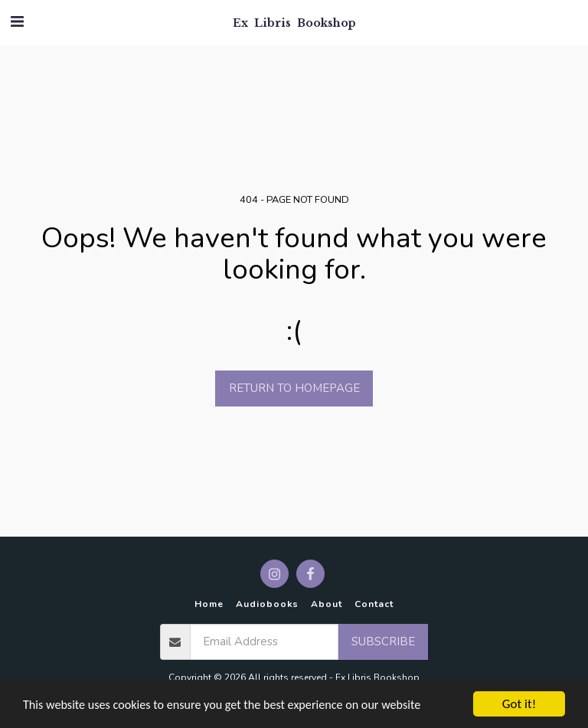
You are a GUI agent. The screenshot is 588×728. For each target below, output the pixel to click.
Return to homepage (294, 388)
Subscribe (383, 641)
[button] (17, 22)
